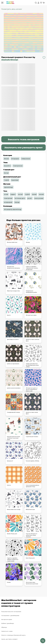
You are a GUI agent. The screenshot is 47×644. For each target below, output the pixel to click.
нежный (34, 194)
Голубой (6, 180)
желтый (20, 194)
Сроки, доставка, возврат (9, 639)
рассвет (30, 198)
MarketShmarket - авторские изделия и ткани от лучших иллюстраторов (19, 603)
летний (6, 194)
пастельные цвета (20, 198)
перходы (17, 202)
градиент (13, 194)
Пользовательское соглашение (11, 612)
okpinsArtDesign (10, 60)
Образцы (4, 627)
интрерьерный (8, 202)
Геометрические (18, 166)
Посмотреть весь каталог (12, 9)
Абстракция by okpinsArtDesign (13, 209)
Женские (6, 159)
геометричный (8, 198)
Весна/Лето (7, 166)
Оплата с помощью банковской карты (13, 635)
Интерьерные (15, 159)
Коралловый (15, 180)
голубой (27, 194)
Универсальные (26, 159)
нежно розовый (39, 198)
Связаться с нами (7, 631)
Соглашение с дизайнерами (10, 615)
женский (41, 194)
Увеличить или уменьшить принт (24, 147)
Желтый (6, 173)
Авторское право (7, 619)
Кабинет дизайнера (8, 623)
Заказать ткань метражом (23, 139)
